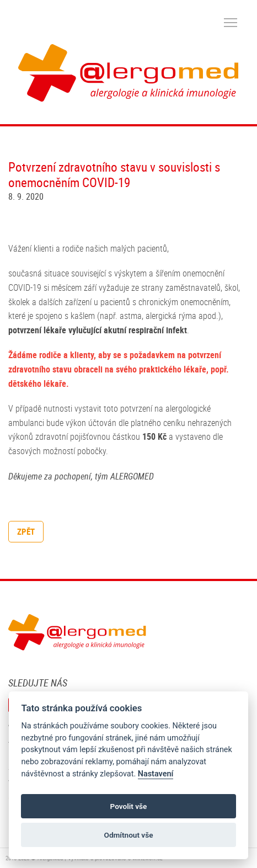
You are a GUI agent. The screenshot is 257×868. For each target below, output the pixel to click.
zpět (26, 531)
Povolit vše (129, 806)
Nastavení (156, 774)
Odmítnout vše (129, 835)
